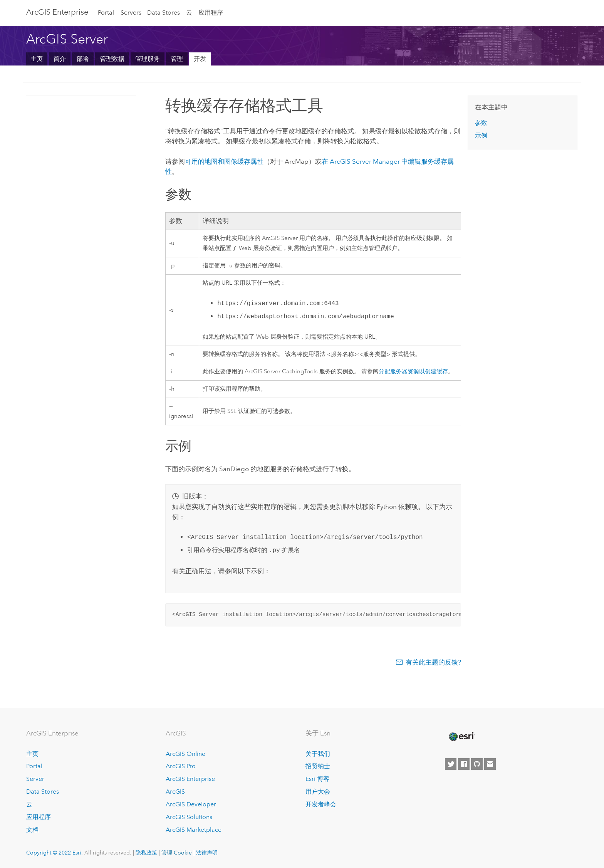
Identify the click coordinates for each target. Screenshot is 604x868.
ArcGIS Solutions (189, 817)
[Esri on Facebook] (464, 764)
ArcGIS (175, 792)
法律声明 (207, 853)
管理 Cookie (177, 853)
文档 (32, 830)
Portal (106, 13)
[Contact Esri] (490, 764)
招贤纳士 (318, 766)
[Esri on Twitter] (451, 764)
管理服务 (148, 59)
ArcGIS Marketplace (194, 830)
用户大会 (318, 792)
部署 (83, 59)
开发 (200, 59)
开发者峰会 (321, 804)
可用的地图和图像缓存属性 (224, 161)
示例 (481, 135)
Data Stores (164, 13)
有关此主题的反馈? (433, 662)
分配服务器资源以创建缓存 (413, 372)
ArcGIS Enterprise (57, 12)
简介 (60, 59)
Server (35, 779)
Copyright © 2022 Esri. (55, 853)
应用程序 (211, 13)
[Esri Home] (461, 737)
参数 (481, 123)
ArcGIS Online (185, 754)
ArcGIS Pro (181, 766)
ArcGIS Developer (191, 804)
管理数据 (112, 59)
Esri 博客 (317, 779)
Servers (131, 13)
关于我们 (318, 754)
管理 (177, 59)
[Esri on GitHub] (477, 764)
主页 (37, 59)
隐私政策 (146, 853)
